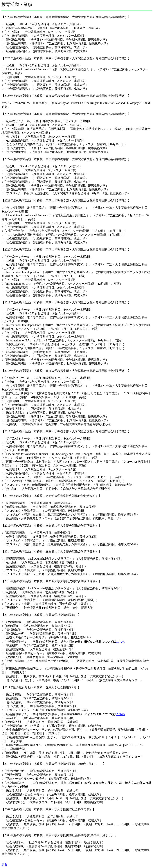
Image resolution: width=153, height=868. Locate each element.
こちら (120, 642)
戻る (4, 864)
